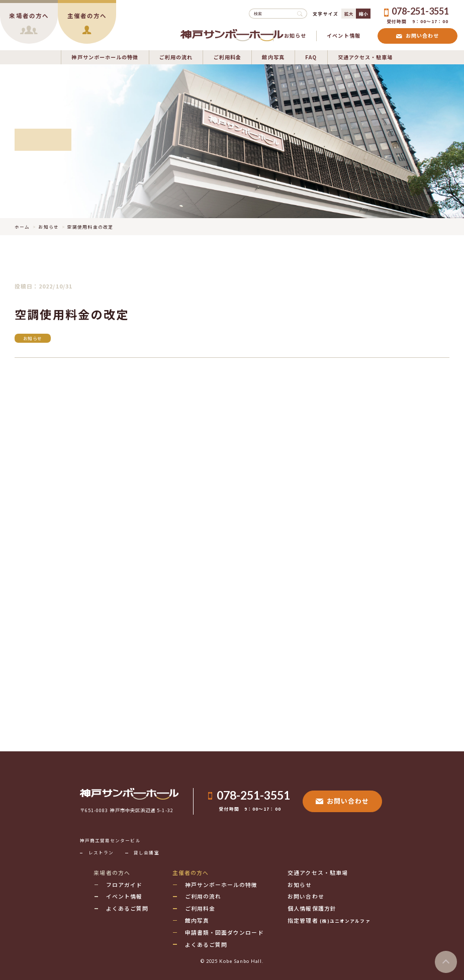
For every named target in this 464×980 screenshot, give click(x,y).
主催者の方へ (191, 872)
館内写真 (273, 57)
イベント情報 (344, 35)
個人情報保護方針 (312, 908)
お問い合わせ (417, 35)
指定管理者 (329, 920)
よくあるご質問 (127, 908)
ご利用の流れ (176, 57)
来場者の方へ (112, 872)
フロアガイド (124, 885)
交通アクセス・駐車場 (365, 57)
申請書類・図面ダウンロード (224, 932)
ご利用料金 (227, 57)
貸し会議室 (146, 852)
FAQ (311, 57)
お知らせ (295, 35)
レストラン (101, 852)
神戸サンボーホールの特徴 (105, 57)
